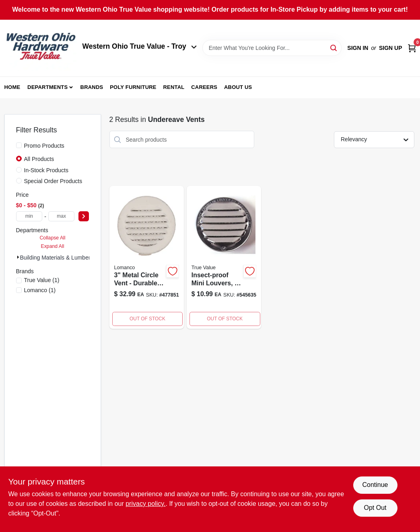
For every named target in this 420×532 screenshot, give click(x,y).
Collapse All (52, 238)
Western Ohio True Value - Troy (140, 46)
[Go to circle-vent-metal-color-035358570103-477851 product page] (147, 257)
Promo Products (44, 146)
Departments (47, 87)
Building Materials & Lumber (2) (60, 258)
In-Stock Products (46, 170)
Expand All (53, 246)
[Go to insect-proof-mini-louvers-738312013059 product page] (224, 257)
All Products (39, 159)
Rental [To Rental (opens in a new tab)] (174, 87)
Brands (92, 87)
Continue (375, 485)
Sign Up (391, 48)
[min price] (29, 216)
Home (12, 87)
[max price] (62, 216)
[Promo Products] (19, 145)
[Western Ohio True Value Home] (41, 48)
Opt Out (375, 508)
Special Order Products (53, 181)
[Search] (334, 47)
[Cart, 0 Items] (412, 48)
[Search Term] (272, 48)
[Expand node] (18, 257)
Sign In (358, 48)
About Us (238, 87)
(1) (42, 280)
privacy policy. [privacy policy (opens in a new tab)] (145, 504)
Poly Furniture (133, 87)
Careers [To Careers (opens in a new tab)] (204, 87)
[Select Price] (84, 216)
